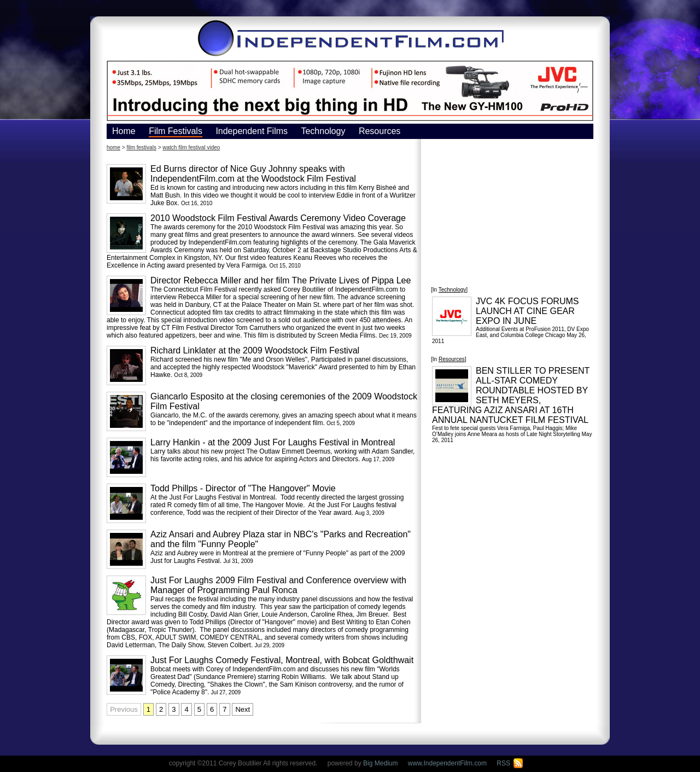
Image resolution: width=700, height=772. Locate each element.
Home (124, 131)
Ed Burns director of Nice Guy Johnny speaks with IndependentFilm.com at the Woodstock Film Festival (253, 174)
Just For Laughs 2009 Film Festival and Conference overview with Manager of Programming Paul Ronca (278, 585)
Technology (323, 131)
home (113, 147)
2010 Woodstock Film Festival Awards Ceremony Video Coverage (278, 218)
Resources (380, 131)
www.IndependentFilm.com (447, 763)
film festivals (141, 147)
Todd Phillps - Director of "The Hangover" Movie (243, 488)
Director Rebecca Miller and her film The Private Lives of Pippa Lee (281, 280)
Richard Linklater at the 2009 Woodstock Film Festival (255, 350)
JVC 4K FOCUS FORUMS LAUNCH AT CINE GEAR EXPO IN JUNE (527, 311)
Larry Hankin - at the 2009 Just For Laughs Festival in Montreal (273, 442)
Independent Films (252, 131)
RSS (510, 763)
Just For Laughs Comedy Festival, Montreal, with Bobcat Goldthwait (282, 660)
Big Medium (380, 763)
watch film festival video (191, 147)
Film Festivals (176, 131)
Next (243, 709)
